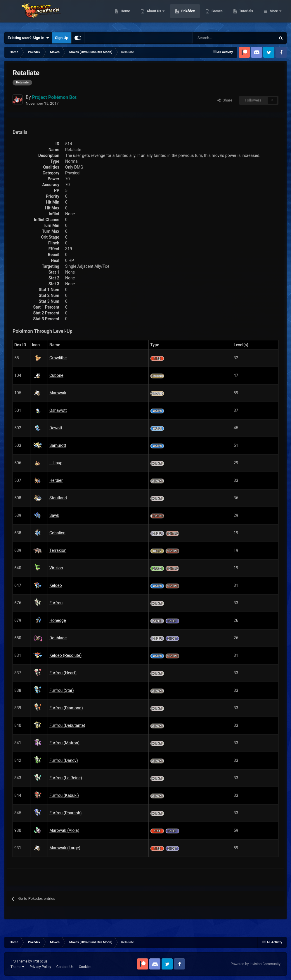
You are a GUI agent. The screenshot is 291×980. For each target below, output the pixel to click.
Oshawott (58, 410)
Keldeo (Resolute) (65, 655)
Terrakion (58, 550)
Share (225, 100)
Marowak (58, 393)
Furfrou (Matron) (64, 743)
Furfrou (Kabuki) (64, 795)
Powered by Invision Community (256, 964)
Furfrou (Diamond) (66, 708)
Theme (17, 967)
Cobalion (57, 533)
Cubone (56, 375)
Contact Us (65, 967)
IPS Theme (19, 961)
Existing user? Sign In (28, 38)
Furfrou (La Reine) (66, 778)
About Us (184, 15)
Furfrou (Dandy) (64, 760)
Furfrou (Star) (62, 690)
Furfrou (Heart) (63, 673)
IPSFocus (40, 961)
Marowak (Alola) (64, 830)
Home (155, 15)
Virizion (56, 568)
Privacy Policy (40, 967)
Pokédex (218, 15)
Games (247, 15)
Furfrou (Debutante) (67, 725)
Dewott (56, 428)
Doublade (58, 638)
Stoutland (58, 498)
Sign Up (62, 38)
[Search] (213, 38)
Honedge (58, 620)
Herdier (56, 480)
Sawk (54, 515)
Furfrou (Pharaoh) (65, 813)
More (274, 15)
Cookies (85, 967)
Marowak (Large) (65, 848)
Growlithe (58, 358)
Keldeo (56, 585)
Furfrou (56, 603)
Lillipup (56, 463)
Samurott (58, 445)
